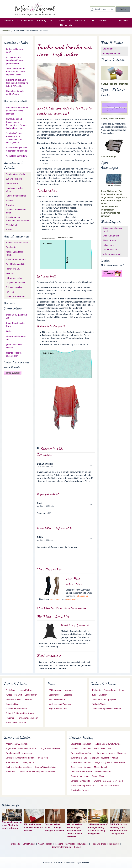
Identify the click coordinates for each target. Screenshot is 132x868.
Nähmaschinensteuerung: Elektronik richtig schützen (17, 111)
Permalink (66, 465)
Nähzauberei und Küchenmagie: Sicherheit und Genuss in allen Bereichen (75, 831)
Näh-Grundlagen (109, 157)
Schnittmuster (29, 844)
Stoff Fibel (70, 844)
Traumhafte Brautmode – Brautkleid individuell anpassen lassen (17, 72)
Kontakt (78, 847)
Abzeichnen (56, 599)
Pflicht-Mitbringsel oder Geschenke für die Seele (33, 827)
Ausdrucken (72, 599)
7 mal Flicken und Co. (112, 191)
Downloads (83, 844)
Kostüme (59, 844)
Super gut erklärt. (49, 494)
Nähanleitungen (45, 844)
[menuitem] (8, 21)
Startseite (6, 31)
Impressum (114, 844)
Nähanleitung (82, 596)
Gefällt (9, 331)
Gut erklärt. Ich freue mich (54, 528)
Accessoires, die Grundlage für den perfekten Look (14, 60)
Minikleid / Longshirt (75, 625)
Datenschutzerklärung (61, 847)
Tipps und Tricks (99, 844)
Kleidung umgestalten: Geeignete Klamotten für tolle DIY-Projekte (17, 83)
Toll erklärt (44, 455)
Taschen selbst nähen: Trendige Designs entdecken (54, 827)
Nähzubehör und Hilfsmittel (114, 84)
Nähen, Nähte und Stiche (113, 119)
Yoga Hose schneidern (16, 156)
